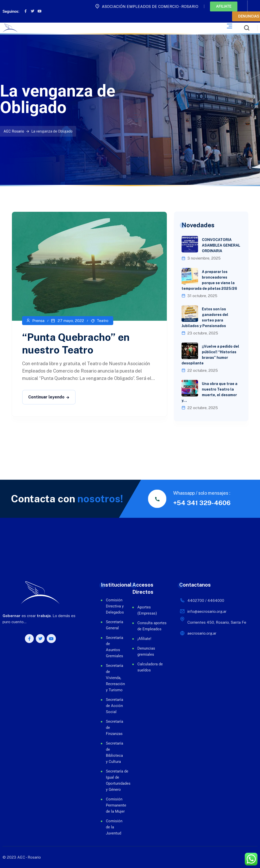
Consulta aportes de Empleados (152, 626)
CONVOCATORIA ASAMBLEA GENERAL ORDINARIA (221, 245)
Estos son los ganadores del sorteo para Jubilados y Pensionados (205, 317)
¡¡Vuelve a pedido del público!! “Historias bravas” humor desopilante (210, 355)
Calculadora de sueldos (150, 667)
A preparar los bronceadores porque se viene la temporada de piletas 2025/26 (209, 280)
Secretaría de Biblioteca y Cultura (111, 752)
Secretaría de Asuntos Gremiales (111, 647)
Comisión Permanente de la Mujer (111, 805)
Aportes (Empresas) (147, 610)
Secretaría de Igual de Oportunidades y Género (111, 780)
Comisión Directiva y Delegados (111, 606)
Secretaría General (111, 625)
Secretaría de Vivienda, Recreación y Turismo (111, 678)
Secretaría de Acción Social (111, 706)
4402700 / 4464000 (206, 600)
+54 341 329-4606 (202, 503)
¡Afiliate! (144, 639)
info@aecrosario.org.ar (207, 611)
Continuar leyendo (46, 397)
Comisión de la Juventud (111, 827)
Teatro (103, 321)
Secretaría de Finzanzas (111, 728)
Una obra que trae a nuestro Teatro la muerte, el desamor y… (209, 392)
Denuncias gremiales (146, 651)
